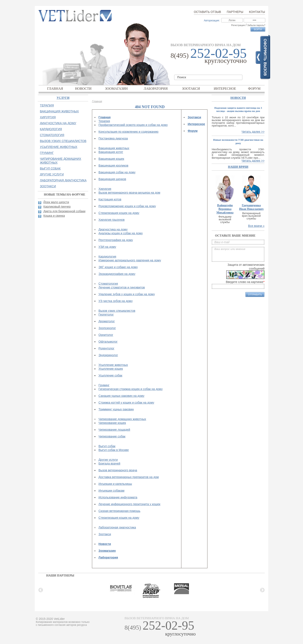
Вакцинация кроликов (113, 165)
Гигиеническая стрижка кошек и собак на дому (131, 389)
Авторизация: (212, 21)
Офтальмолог (108, 342)
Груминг (104, 385)
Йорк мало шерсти (56, 202)
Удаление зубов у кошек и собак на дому (127, 294)
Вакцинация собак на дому (117, 172)
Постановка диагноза (113, 138)
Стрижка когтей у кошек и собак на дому (126, 403)
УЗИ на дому (107, 247)
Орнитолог (106, 335)
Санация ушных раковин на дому (121, 396)
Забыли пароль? (256, 25)
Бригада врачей (109, 463)
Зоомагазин (116, 89)
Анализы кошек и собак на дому (121, 233)
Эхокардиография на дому (117, 274)
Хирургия (105, 189)
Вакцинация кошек (111, 159)
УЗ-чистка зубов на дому (116, 301)
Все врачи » (256, 226)
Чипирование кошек (112, 423)
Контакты (257, 12)
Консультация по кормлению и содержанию (129, 132)
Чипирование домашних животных (122, 419)
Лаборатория (156, 89)
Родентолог (106, 348)
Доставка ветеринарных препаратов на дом (129, 477)
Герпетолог (106, 314)
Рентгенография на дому (116, 240)
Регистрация (238, 25)
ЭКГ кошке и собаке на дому (118, 267)
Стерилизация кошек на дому (119, 213)
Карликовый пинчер (57, 207)
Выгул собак (107, 446)
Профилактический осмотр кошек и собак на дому (133, 125)
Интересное (225, 89)
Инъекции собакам (111, 491)
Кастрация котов (110, 199)
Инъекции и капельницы (115, 484)
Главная (55, 89)
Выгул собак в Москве (114, 450)
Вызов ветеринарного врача (118, 470)
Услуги (63, 98)
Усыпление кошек (111, 369)
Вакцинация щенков (112, 179)
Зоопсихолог (107, 328)
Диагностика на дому (113, 229)
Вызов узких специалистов (117, 311)
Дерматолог (107, 321)
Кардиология (107, 256)
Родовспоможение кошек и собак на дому (127, 206)
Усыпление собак (110, 375)
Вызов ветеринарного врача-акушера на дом (129, 193)
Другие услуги (108, 460)
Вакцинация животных (114, 148)
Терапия (104, 121)
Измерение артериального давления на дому (130, 260)
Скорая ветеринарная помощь (119, 511)
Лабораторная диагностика (117, 527)
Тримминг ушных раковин (116, 409)
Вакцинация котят (111, 152)
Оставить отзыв (207, 12)
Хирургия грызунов (112, 220)
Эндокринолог (108, 355)
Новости (83, 89)
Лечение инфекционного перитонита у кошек (129, 504)
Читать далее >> (253, 132)
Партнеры (235, 12)
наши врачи (238, 167)
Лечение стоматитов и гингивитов (122, 287)
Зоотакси (191, 89)
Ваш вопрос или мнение (238, 254)
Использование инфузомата (118, 497)
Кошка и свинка (54, 216)
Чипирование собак (112, 436)
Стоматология (108, 284)
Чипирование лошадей (114, 430)
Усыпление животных (113, 365)
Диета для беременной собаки (64, 211)
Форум (254, 89)
